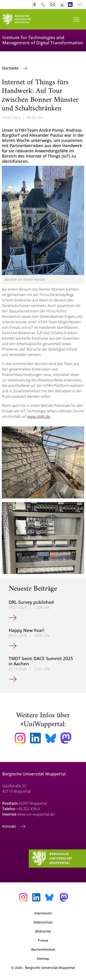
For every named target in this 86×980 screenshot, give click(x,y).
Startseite (11, 68)
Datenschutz (43, 922)
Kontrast (35, 5)
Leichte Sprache (71, 5)
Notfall (62, 5)
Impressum (43, 913)
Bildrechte (43, 931)
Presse (43, 940)
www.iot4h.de (39, 416)
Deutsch (81, 5)
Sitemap (43, 959)
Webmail (53, 5)
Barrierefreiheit (43, 949)
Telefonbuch (44, 5)
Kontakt (10, 826)
